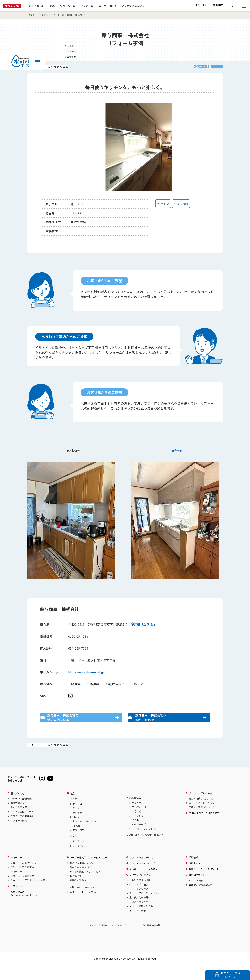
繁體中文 (218, 5)
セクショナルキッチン (84, 835)
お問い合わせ (84, 901)
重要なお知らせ (78, 894)
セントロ (77, 817)
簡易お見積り (202, 812)
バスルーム (224, 51)
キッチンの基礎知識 (21, 812)
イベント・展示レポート (142, 924)
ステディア (78, 822)
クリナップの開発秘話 (22, 830)
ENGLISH (202, 5)
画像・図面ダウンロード (202, 821)
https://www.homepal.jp (86, 677)
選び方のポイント (20, 817)
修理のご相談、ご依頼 (82, 877)
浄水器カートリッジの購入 (143, 883)
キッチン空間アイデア (22, 825)
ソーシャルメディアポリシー (125, 939)
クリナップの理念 (139, 898)
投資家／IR (194, 877)
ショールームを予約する (23, 877)
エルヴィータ (139, 821)
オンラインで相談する (22, 881)
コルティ (77, 830)
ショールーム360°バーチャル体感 (28, 894)
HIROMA (77, 839)
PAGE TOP (125, 958)
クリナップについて (145, 6)
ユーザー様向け (120, 6)
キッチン (223, 46)
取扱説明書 (76, 890)
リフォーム (99, 6)
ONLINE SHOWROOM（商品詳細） (148, 849)
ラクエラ (77, 826)
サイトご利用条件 (98, 939)
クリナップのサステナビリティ (146, 907)
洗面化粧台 (224, 57)
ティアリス (138, 816)
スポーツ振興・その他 (141, 920)
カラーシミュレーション (202, 817)
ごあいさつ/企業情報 (140, 894)
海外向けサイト (197, 888)
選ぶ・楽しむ (49, 6)
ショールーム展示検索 (22, 890)
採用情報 (193, 871)
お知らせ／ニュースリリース (204, 883)
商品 (72, 807)
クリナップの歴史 (139, 902)
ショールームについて (22, 885)
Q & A (82, 881)
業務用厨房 (79, 844)
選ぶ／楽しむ (18, 807)
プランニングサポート (200, 807)
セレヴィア (79, 855)
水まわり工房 (48, 15)
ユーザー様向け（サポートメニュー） (90, 871)
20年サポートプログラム (83, 905)
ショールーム (80, 6)
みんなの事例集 (19, 821)
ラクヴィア (79, 860)
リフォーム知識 (19, 834)
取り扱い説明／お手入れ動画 (85, 885)
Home (31, 15)
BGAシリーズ (139, 838)
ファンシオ (138, 830)
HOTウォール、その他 (144, 843)
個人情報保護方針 (152, 939)
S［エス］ (137, 825)
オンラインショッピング (142, 877)
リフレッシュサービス (141, 871)
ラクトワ (137, 834)
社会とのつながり (139, 916)
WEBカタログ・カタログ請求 (204, 827)
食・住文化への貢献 (140, 911)
